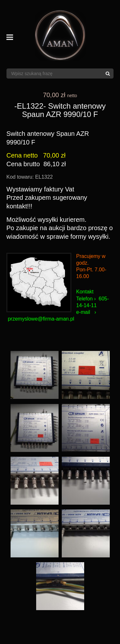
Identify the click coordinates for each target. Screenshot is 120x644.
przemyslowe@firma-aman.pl (41, 319)
